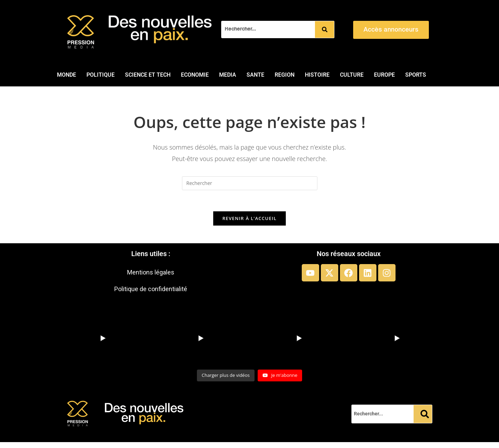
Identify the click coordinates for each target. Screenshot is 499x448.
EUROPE (384, 75)
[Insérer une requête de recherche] (250, 183)
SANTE (255, 75)
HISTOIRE (317, 75)
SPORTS (416, 75)
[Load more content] (226, 375)
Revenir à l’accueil (249, 218)
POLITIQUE (101, 75)
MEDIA (228, 75)
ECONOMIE (195, 75)
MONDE (66, 75)
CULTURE (352, 75)
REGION (285, 75)
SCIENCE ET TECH (148, 75)
